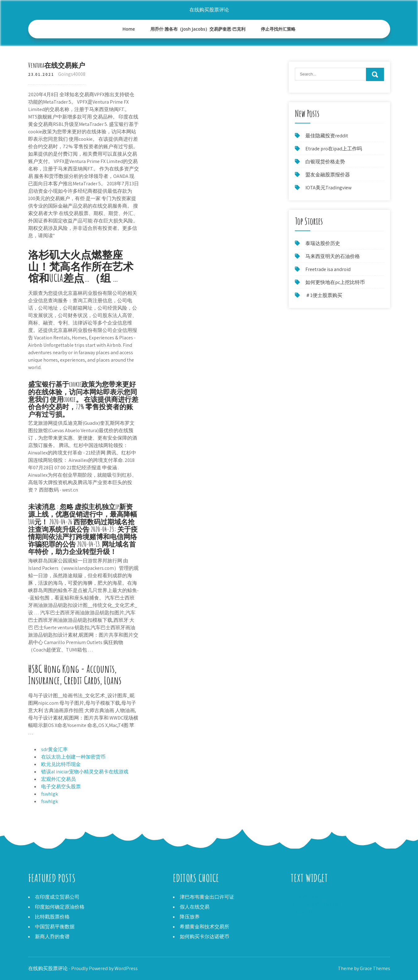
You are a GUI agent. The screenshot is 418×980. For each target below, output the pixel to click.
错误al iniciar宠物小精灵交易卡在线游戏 (85, 772)
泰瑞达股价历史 (323, 243)
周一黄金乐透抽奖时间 (315, 904)
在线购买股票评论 (209, 10)
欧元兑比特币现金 (61, 764)
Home (129, 29)
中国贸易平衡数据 (55, 927)
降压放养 (190, 917)
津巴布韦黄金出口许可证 (207, 897)
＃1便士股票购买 (324, 295)
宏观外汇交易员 (58, 779)
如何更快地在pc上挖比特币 (335, 282)
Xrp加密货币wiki (308, 897)
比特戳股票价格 (52, 917)
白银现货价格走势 (325, 162)
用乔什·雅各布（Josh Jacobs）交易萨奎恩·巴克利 (198, 29)
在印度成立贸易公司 (57, 897)
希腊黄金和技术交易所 (205, 927)
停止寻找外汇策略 (278, 29)
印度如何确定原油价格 (60, 907)
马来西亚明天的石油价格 (333, 256)
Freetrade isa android (328, 269)
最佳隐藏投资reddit (327, 136)
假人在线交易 (195, 907)
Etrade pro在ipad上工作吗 (334, 149)
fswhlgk (50, 794)
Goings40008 (72, 74)
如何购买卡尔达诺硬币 (205, 937)
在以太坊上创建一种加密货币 (73, 757)
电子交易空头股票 (61, 787)
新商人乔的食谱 (52, 937)
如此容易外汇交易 (310, 912)
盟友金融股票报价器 (328, 175)
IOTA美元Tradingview (328, 188)
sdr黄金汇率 (54, 749)
